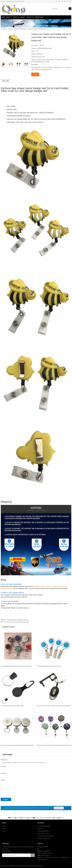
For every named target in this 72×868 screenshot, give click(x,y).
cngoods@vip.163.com (46, 853)
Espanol (18, 818)
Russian (61, 818)
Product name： (5, 760)
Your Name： (4, 767)
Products (16, 17)
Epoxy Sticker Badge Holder (44, 839)
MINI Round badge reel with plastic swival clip (18, 620)
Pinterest (68, 1)
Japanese (43, 818)
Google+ (62, 1)
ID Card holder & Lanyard (43, 834)
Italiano (30, 818)
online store (39, 17)
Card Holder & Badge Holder (44, 826)
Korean (50, 818)
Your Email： (4, 773)
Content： (3, 780)
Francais (24, 818)
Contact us (30, 17)
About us (9, 17)
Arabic (55, 818)
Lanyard (39, 829)
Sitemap (4, 831)
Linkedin (65, 1)
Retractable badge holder (20, 29)
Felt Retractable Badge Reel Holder (46, 836)
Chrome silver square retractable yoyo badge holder (17, 622)
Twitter (60, 1)
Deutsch (11, 818)
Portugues (36, 818)
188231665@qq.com (46, 855)
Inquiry (23, 17)
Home (3, 17)
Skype (70, 1)
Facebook (57, 1)
